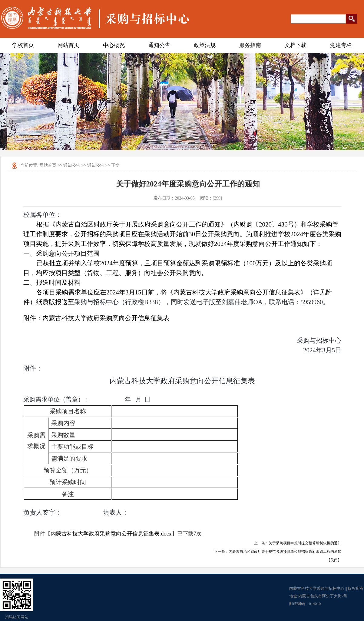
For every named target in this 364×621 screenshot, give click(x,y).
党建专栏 (341, 45)
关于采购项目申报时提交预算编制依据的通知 (305, 543)
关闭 (334, 560)
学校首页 (23, 45)
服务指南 (250, 45)
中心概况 (114, 45)
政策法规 (205, 45)
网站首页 (68, 45)
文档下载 (296, 45)
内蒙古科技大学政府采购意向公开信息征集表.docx (111, 534)
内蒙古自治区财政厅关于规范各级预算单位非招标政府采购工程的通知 (285, 552)
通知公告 (159, 45)
